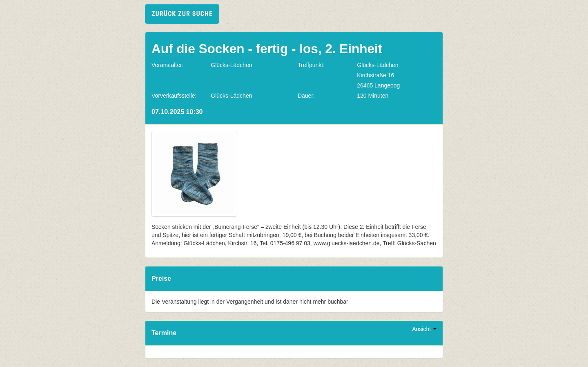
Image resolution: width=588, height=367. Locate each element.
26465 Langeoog (378, 85)
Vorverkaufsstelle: (174, 96)
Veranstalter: (168, 65)
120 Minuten (373, 96)
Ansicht (424, 329)
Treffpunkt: (311, 65)
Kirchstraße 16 (375, 75)
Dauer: (306, 96)
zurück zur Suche (182, 14)
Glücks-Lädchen (231, 65)
